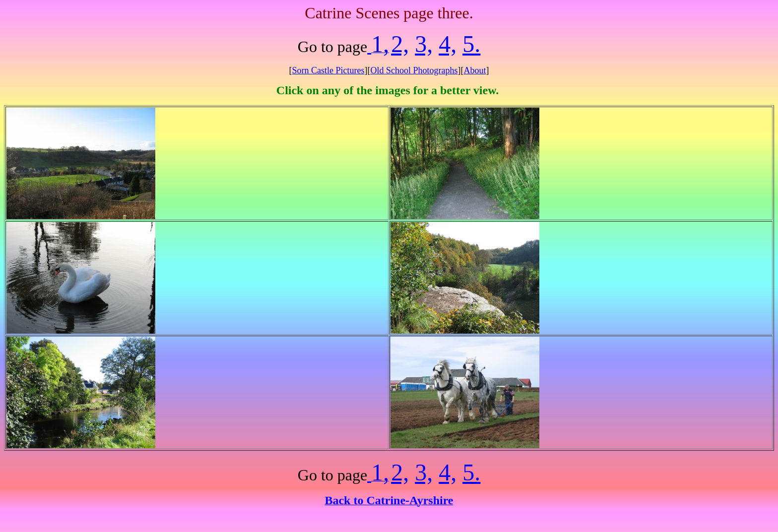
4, (448, 44)
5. (471, 44)
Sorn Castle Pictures (328, 70)
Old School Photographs (414, 70)
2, (400, 44)
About (475, 70)
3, (424, 44)
